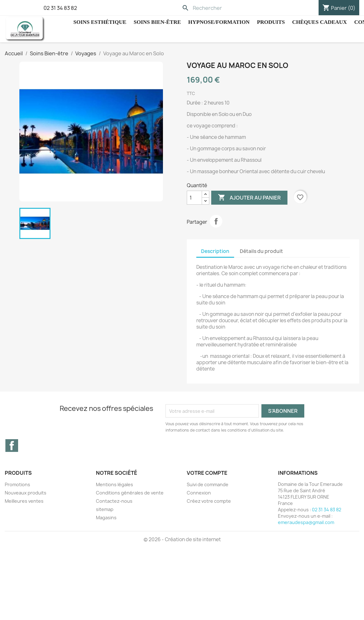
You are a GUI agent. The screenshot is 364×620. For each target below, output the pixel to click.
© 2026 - (154, 539)
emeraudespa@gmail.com (306, 522)
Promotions (17, 484)
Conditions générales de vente (130, 493)
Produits (271, 22)
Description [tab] (215, 251)
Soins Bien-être (157, 22)
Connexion (199, 493)
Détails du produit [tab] (261, 251)
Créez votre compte (209, 501)
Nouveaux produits (26, 493)
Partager (216, 221)
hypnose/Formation (219, 22)
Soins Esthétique (100, 22)
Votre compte (207, 473)
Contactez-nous (114, 501)
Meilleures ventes (24, 501)
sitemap (105, 509)
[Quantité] (194, 198)
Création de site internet (193, 539)
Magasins (106, 518)
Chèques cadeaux (320, 22)
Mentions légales (115, 484)
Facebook (12, 446)
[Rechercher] (223, 8)
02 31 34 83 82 (60, 8)
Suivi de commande (208, 484)
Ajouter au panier (249, 198)
